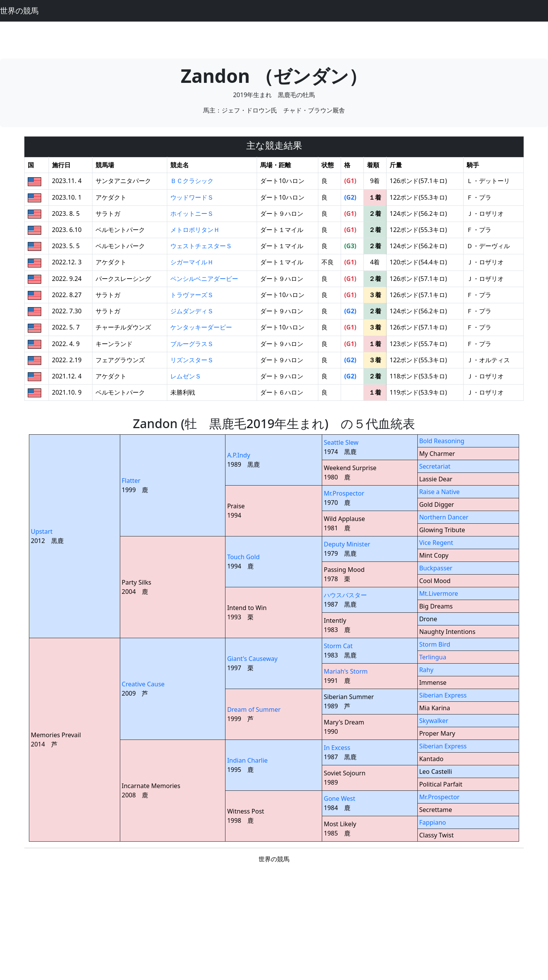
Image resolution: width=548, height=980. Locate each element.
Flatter (131, 481)
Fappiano (433, 822)
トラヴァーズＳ (192, 295)
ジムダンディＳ (192, 311)
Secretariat (435, 466)
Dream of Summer (254, 709)
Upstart (42, 531)
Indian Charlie (247, 760)
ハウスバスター (345, 595)
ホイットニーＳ (192, 213)
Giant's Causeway (252, 659)
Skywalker (434, 721)
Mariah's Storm (346, 671)
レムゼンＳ (186, 376)
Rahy (426, 670)
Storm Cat (338, 646)
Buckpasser (436, 568)
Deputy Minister (347, 544)
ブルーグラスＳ (192, 344)
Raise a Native (440, 492)
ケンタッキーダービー (201, 327)
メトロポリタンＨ (195, 230)
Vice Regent (436, 543)
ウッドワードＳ (192, 197)
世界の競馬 (19, 11)
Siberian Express (443, 695)
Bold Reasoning (442, 441)
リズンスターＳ (192, 360)
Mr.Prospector (344, 493)
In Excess (337, 748)
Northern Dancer (444, 517)
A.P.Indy (239, 455)
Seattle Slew (341, 442)
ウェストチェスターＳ (201, 246)
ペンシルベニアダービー (204, 279)
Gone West (339, 798)
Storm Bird (435, 644)
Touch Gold (243, 557)
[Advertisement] (274, 39)
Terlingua (433, 657)
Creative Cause (143, 684)
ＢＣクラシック (192, 181)
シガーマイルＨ (192, 262)
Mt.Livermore (439, 593)
